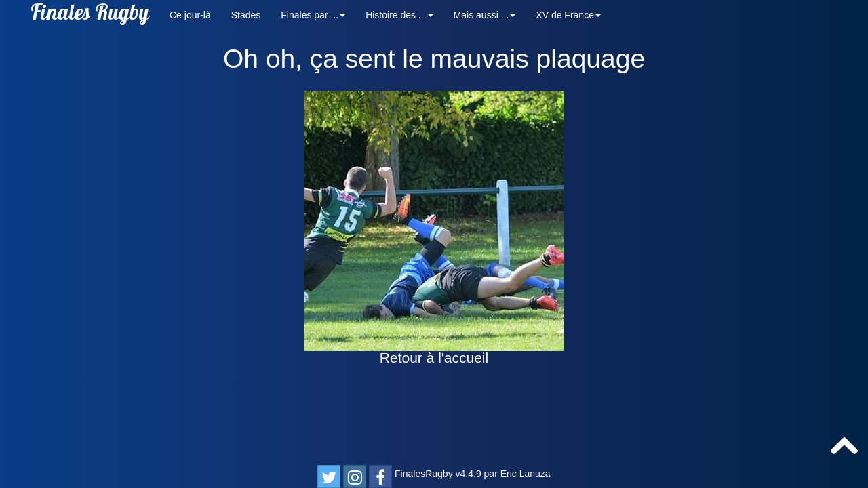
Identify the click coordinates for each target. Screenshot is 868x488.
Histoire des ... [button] (399, 15)
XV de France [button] (568, 15)
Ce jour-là (190, 15)
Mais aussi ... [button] (485, 15)
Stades (246, 15)
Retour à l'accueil (434, 358)
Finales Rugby (90, 15)
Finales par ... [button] (313, 15)
